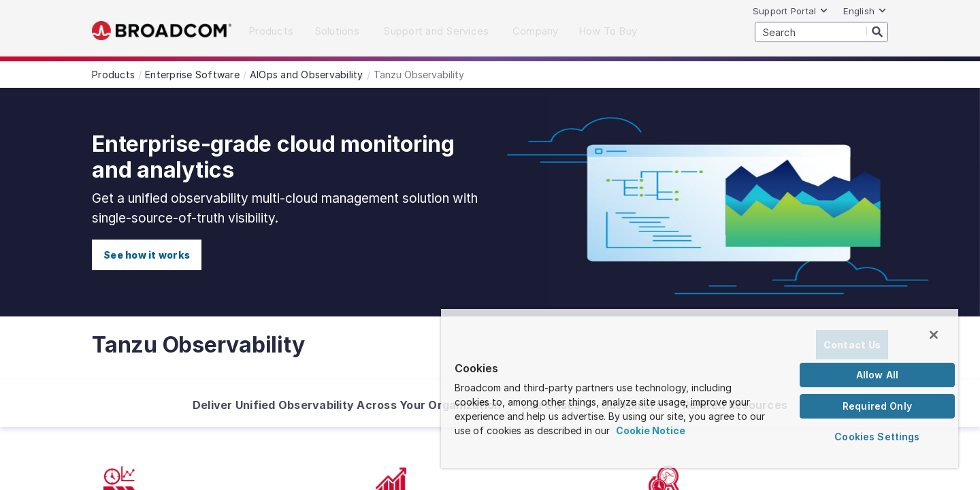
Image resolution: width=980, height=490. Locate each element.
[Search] (877, 31)
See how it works (147, 255)
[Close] (934, 335)
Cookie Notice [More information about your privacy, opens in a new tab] (651, 430)
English (865, 11)
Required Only (877, 406)
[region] (700, 388)
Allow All (877, 375)
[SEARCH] (821, 32)
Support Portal (791, 11)
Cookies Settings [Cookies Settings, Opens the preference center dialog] (877, 437)
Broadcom (162, 31)
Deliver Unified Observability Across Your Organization (347, 405)
